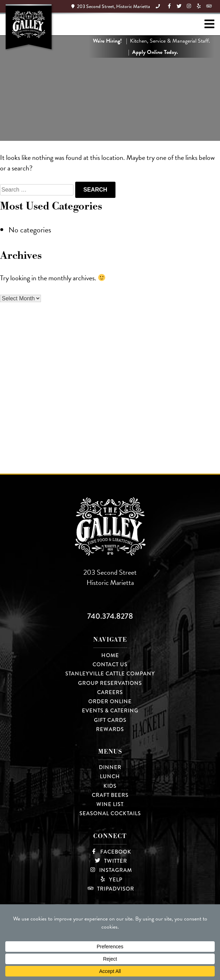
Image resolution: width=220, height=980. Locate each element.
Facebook (110, 852)
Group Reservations (110, 683)
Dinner (110, 767)
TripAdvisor (110, 889)
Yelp (110, 880)
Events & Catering (110, 711)
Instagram (110, 870)
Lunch (110, 776)
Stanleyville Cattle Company (110, 674)
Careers (110, 692)
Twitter (110, 861)
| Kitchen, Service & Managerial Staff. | (151, 46)
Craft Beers (110, 795)
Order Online (110, 701)
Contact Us (110, 664)
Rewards (110, 729)
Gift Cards (110, 720)
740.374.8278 (110, 616)
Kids (110, 786)
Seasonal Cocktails (110, 813)
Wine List (110, 804)
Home (110, 655)
